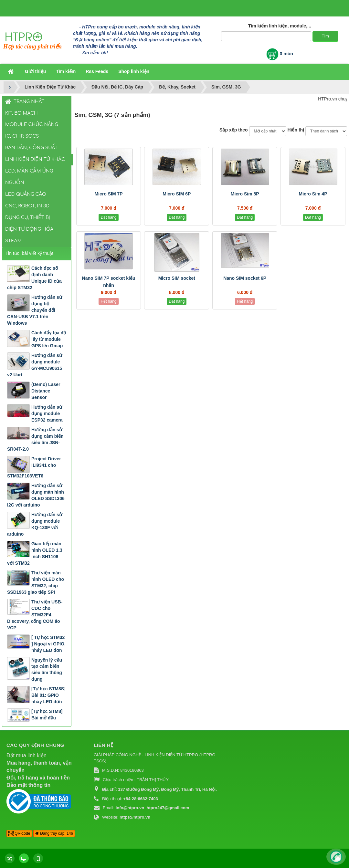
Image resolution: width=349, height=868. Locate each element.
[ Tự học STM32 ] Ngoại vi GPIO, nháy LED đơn (48, 644)
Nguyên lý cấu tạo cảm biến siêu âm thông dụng (47, 670)
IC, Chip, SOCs (22, 136)
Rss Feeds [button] (97, 71)
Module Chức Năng (32, 125)
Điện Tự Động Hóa (29, 229)
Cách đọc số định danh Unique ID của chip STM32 (34, 278)
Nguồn (15, 183)
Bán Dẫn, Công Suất (31, 148)
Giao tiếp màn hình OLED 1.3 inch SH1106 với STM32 (35, 553)
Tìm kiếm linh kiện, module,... (280, 26)
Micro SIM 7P (108, 194)
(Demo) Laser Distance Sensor (46, 391)
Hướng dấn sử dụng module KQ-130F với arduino (35, 524)
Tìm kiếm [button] (66, 71)
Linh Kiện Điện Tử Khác (35, 159)
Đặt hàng (108, 217)
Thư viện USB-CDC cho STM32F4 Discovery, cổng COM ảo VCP (35, 615)
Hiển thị (296, 130)
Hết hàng (108, 301)
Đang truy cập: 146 (54, 833)
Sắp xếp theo (234, 130)
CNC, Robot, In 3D (27, 206)
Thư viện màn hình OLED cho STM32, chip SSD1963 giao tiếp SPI (36, 582)
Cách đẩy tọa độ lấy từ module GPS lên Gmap (49, 339)
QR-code (19, 833)
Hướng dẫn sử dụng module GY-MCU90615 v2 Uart (35, 365)
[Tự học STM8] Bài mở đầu (47, 715)
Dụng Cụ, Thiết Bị (28, 218)
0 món (280, 54)
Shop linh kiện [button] (134, 71)
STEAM (13, 241)
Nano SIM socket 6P (245, 278)
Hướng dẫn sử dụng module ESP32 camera (47, 413)
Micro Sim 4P (313, 194)
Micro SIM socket (177, 278)
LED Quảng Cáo (26, 194)
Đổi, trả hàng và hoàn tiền (38, 778)
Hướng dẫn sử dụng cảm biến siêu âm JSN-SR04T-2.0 (35, 439)
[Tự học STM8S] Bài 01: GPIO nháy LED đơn (48, 695)
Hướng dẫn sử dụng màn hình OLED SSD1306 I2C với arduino (36, 495)
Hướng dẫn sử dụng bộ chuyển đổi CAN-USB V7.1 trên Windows (35, 310)
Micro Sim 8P (245, 194)
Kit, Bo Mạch (21, 113)
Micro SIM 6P (177, 194)
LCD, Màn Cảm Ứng (29, 171)
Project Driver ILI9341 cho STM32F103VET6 (34, 467)
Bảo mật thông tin (28, 785)
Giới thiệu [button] (35, 71)
